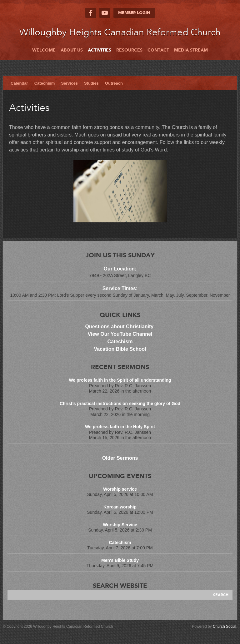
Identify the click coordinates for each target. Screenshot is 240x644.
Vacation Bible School (120, 349)
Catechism (45, 83)
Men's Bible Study (120, 560)
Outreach (114, 83)
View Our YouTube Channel (120, 334)
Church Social (225, 627)
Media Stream (191, 50)
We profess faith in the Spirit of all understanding (120, 380)
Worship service (120, 489)
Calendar (19, 83)
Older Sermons (120, 458)
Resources (129, 50)
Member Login (134, 13)
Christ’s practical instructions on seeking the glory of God (120, 404)
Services (69, 83)
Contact (158, 50)
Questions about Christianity (120, 327)
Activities (100, 50)
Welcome (44, 50)
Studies (91, 83)
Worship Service (120, 525)
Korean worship (120, 507)
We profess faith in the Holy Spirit (120, 427)
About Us (72, 50)
